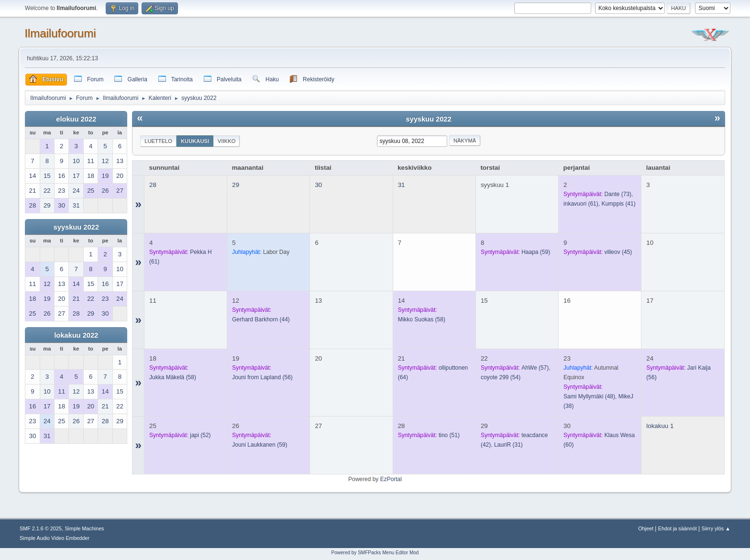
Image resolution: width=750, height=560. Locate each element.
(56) (262, 377)
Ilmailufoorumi (60, 33)
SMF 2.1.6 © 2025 (41, 528)
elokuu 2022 (76, 119)
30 (318, 185)
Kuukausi (195, 141)
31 (402, 185)
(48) (589, 396)
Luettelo (158, 141)
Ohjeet (646, 528)
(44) (261, 319)
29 (236, 185)
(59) (536, 252)
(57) (535, 368)
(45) (618, 252)
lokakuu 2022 (76, 335)
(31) (508, 445)
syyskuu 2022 (76, 227)
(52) (200, 435)
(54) (501, 377)
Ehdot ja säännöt (678, 528)
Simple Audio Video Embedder (55, 538)
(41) (618, 204)
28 (153, 185)
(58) (422, 319)
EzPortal (391, 479)
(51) (449, 435)
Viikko (226, 141)
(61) (581, 204)
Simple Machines (84, 528)
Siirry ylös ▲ (716, 528)
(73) (618, 194)
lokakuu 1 (660, 426)
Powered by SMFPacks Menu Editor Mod (375, 553)
